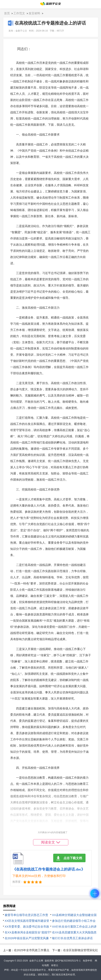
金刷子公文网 (36, 961)
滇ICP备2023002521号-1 (68, 961)
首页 (7, 13)
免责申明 (87, 961)
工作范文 (19, 13)
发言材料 (34, 13)
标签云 (55, 965)
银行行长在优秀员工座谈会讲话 (72, 938)
